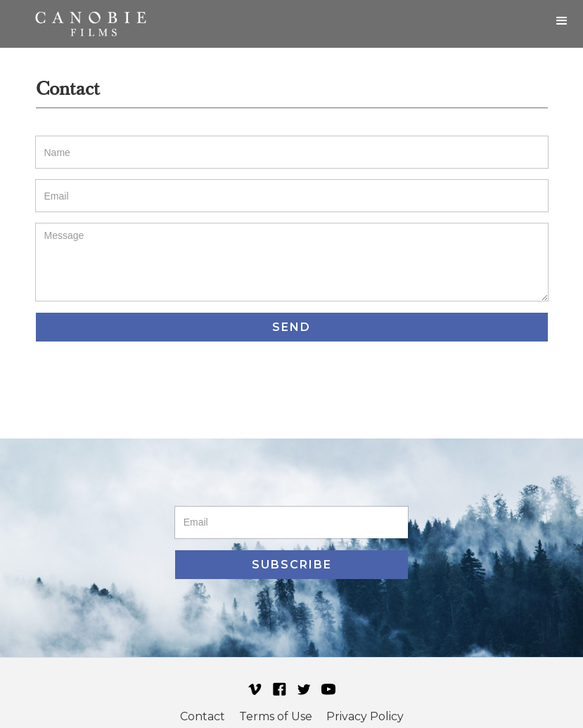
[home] (91, 24)
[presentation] (143, 383)
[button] (562, 21)
